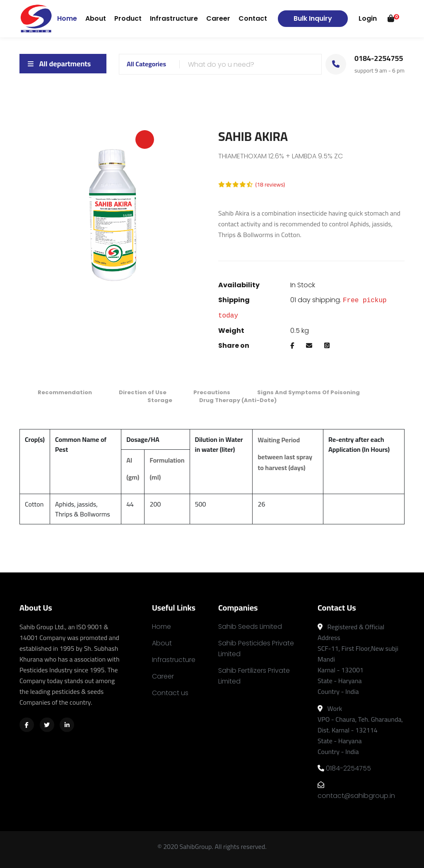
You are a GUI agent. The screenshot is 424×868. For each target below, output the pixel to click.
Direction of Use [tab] (143, 392)
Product (128, 18)
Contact (253, 18)
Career (218, 18)
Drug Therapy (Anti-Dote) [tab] (238, 400)
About (96, 18)
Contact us (170, 693)
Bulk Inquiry (313, 18)
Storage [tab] (160, 400)
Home (67, 18)
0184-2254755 (344, 768)
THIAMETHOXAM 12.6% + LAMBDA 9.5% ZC (281, 156)
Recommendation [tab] (65, 392)
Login (368, 18)
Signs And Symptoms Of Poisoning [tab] (308, 392)
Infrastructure (174, 18)
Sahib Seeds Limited (250, 627)
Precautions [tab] (212, 392)
